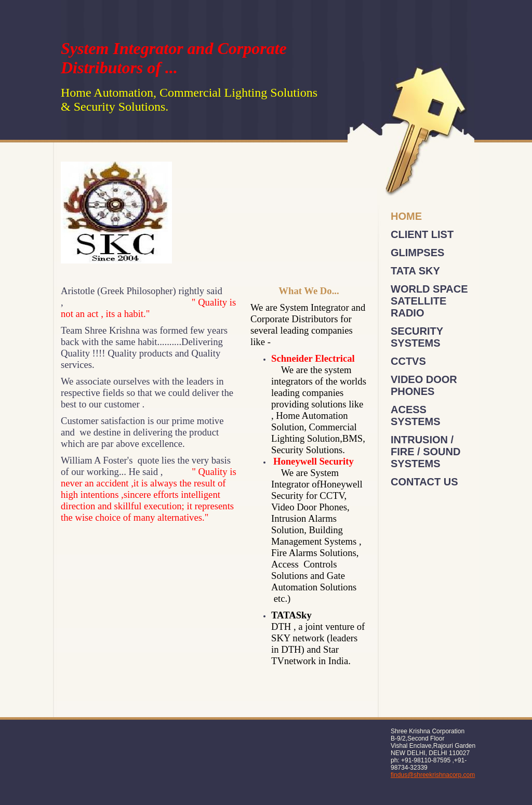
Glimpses (417, 253)
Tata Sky (415, 271)
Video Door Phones (424, 385)
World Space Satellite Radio (429, 301)
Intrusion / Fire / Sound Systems (425, 452)
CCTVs (408, 361)
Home (406, 216)
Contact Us (424, 482)
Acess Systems (416, 415)
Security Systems (417, 337)
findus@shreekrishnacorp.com (433, 775)
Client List (422, 234)
